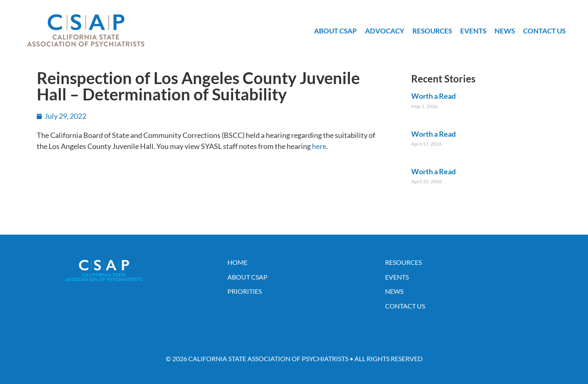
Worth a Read (433, 96)
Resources (432, 31)
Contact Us (544, 31)
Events (473, 31)
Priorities (245, 291)
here (319, 146)
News (505, 31)
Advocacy (385, 31)
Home (237, 262)
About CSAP (335, 31)
